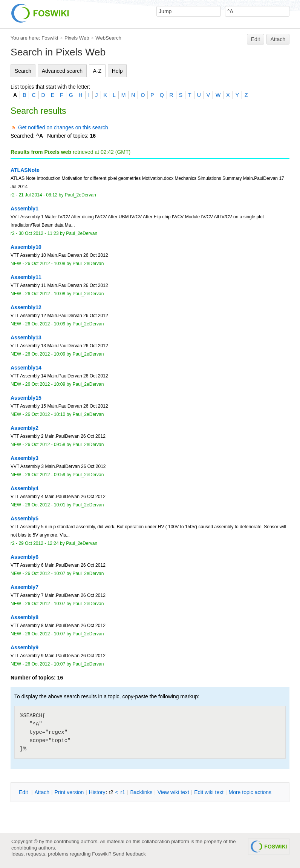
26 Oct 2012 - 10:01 (45, 505)
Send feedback (129, 854)
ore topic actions (250, 792)
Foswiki (50, 38)
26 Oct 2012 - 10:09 (45, 324)
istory (97, 792)
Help (117, 71)
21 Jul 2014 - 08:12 (38, 195)
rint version (69, 792)
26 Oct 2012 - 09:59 (45, 475)
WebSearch (108, 38)
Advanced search (62, 71)
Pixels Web (77, 38)
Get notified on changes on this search (63, 127)
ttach (42, 792)
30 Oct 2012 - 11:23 (38, 233)
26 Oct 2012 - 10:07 (45, 574)
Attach (278, 39)
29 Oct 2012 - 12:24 (38, 543)
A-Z (97, 71)
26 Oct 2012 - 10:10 (45, 414)
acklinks (141, 792)
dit (24, 792)
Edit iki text (209, 792)
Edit (256, 39)
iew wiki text (173, 792)
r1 (123, 792)
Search (23, 71)
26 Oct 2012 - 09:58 (45, 445)
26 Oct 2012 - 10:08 (45, 264)
